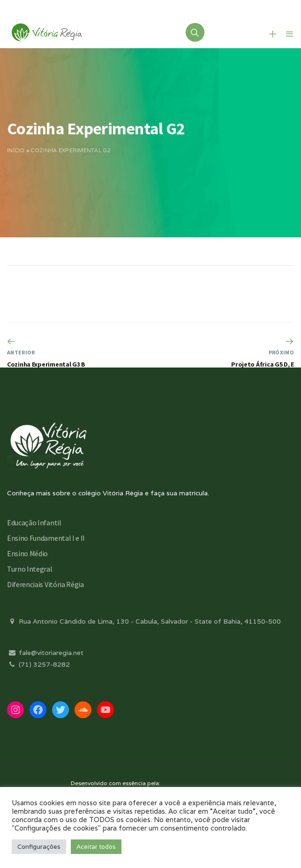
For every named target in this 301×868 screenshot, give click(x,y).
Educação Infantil (34, 522)
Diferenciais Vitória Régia (45, 584)
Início (16, 150)
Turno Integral (30, 569)
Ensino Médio (27, 553)
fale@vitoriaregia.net (45, 653)
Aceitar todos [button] (96, 847)
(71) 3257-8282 (38, 664)
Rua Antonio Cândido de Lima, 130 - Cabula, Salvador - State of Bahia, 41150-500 (144, 621)
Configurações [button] (39, 847)
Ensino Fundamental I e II (46, 538)
